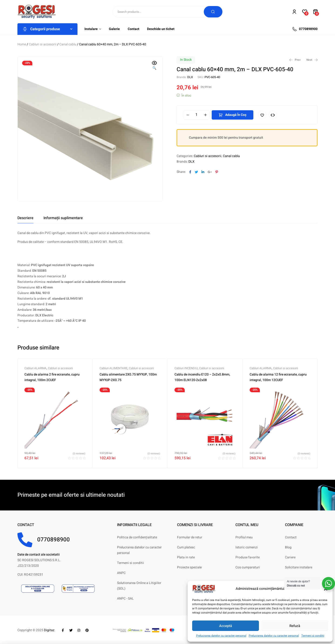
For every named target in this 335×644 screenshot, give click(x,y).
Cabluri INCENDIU (186, 368)
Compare (273, 115)
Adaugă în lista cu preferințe (262, 115)
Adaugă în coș (236, 115)
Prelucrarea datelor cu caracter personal (221, 636)
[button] (154, 66)
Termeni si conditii (313, 636)
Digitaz (49, 630)
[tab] (25, 218)
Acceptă (226, 626)
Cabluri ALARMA (35, 368)
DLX (190, 77)
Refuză (295, 626)
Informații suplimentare (63, 218)
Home (22, 44)
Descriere (25, 218)
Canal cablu (68, 44)
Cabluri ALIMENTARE (114, 368)
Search (213, 12)
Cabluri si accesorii (43, 44)
